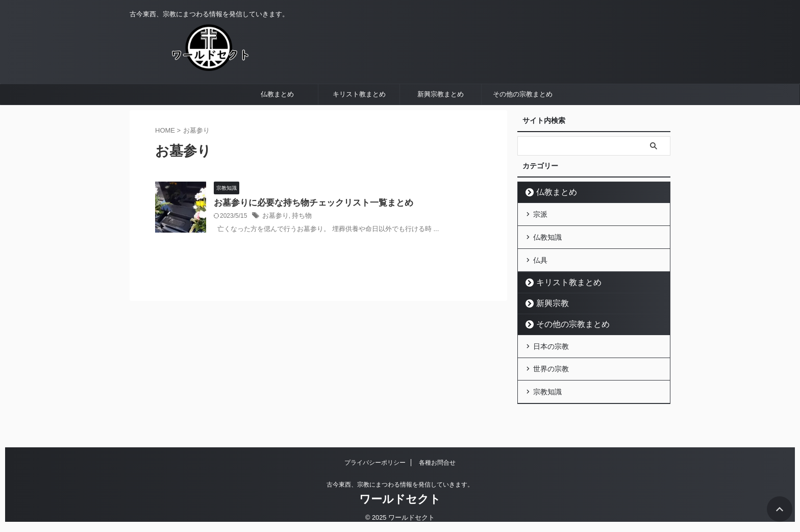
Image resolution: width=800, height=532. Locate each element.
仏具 (540, 280)
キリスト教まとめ (359, 119)
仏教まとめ (277, 119)
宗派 (540, 238)
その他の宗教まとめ (523, 119)
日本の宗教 (551, 364)
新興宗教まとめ (441, 119)
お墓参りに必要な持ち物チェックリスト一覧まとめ (308, 227)
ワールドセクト (400, 499)
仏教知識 (547, 259)
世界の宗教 (551, 385)
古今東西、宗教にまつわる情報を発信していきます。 (400, 485)
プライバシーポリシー (375, 463)
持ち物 (299, 241)
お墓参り (274, 241)
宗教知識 (547, 406)
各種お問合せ (437, 463)
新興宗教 (548, 322)
